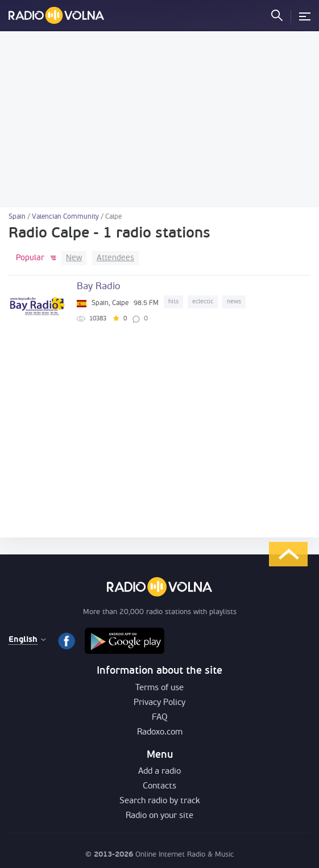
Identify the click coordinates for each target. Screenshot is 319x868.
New (74, 258)
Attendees (115, 258)
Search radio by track (159, 801)
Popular (30, 258)
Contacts (159, 786)
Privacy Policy (159, 703)
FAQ (160, 718)
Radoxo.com (160, 733)
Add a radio (159, 772)
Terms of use (159, 688)
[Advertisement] (159, 119)
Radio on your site (159, 816)
